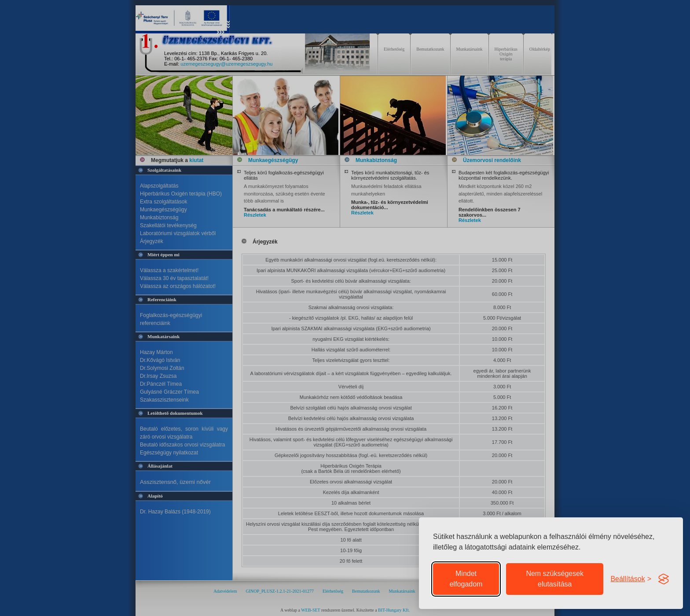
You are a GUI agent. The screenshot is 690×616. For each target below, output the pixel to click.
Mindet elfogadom (466, 579)
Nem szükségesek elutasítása (555, 579)
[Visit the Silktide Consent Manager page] (664, 579)
